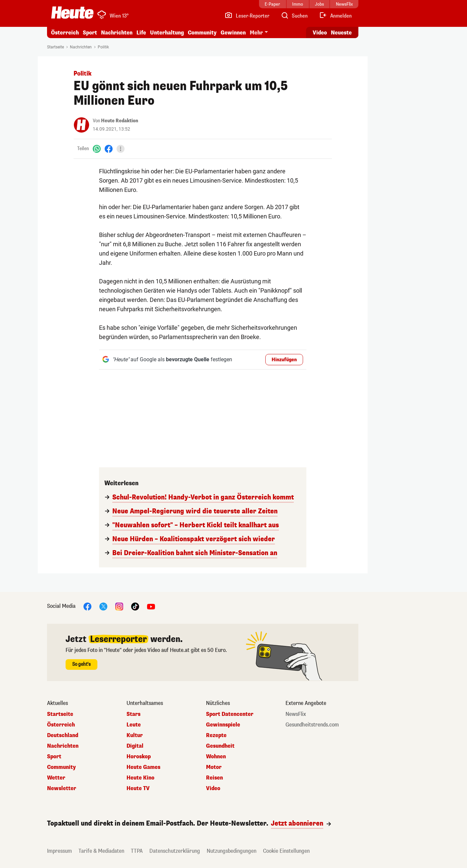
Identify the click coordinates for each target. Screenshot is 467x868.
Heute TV (138, 788)
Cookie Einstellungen (286, 851)
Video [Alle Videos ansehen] (320, 33)
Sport (90, 33)
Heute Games (143, 767)
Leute (134, 725)
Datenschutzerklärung (175, 851)
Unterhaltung (167, 33)
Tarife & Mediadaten (101, 851)
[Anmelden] (335, 16)
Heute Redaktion (120, 121)
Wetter (56, 778)
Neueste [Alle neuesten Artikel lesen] (341, 33)
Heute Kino (140, 778)
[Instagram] (119, 606)
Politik (103, 47)
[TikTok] (135, 606)
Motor (214, 767)
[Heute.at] (72, 13)
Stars (133, 714)
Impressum (59, 851)
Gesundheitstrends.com (312, 725)
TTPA (137, 851)
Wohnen (216, 757)
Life (141, 33)
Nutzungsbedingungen (232, 851)
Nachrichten (117, 33)
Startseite (55, 47)
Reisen (214, 778)
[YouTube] (151, 606)
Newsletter (62, 788)
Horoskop (139, 757)
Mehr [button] (256, 33)
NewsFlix (296, 714)
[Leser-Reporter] (247, 16)
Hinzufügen (284, 360)
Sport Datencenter (230, 714)
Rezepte (216, 735)
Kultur (135, 735)
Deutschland (63, 735)
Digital (135, 746)
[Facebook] (109, 149)
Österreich (65, 33)
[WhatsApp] (97, 149)
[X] (103, 606)
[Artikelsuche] (294, 16)
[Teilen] (121, 149)
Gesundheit (220, 746)
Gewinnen (233, 33)
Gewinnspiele (223, 725)
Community (202, 33)
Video (213, 788)
